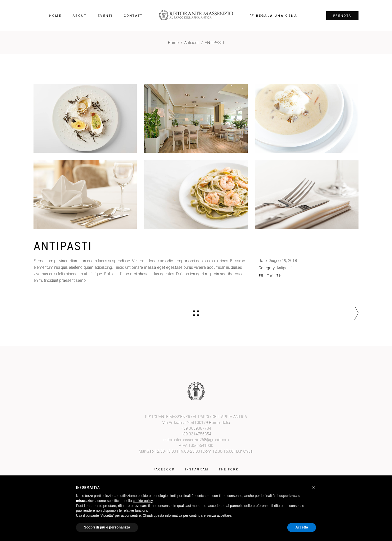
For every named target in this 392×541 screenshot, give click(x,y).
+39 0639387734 (196, 428)
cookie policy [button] (143, 501)
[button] (313, 487)
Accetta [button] (302, 527)
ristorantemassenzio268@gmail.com (196, 440)
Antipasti (192, 43)
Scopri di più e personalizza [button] (107, 527)
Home (173, 43)
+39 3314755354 (196, 434)
